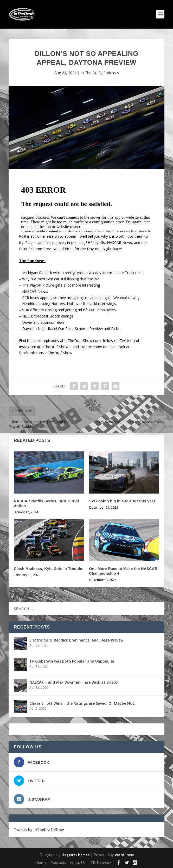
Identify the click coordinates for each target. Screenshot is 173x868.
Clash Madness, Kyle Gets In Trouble (48, 569)
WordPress (124, 855)
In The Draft (91, 73)
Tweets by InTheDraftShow (39, 830)
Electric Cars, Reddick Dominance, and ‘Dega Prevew (76, 640)
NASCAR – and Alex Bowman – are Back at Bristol (74, 682)
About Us (78, 862)
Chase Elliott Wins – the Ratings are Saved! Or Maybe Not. (82, 703)
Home (41, 862)
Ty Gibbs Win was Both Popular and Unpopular (72, 661)
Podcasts (111, 73)
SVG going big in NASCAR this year (122, 501)
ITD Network (100, 862)
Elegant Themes (75, 855)
